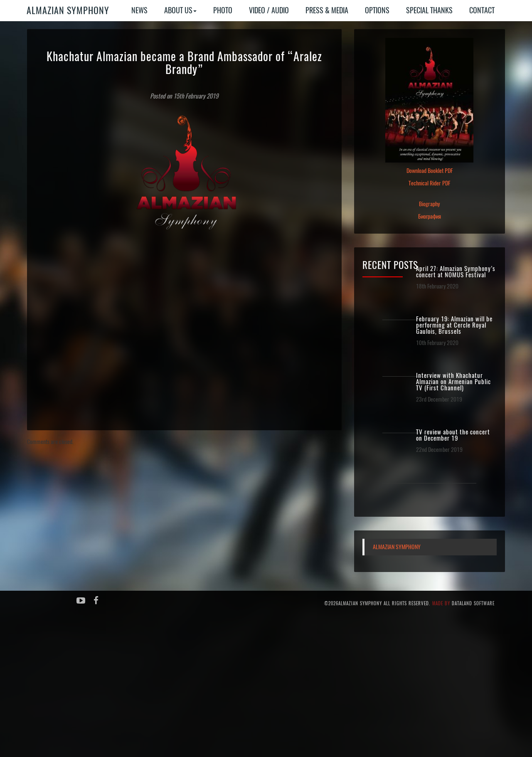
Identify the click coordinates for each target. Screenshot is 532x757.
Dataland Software (473, 603)
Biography (429, 204)
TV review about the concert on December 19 (453, 435)
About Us (180, 10)
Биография (430, 216)
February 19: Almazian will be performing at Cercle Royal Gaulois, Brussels (454, 325)
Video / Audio (269, 10)
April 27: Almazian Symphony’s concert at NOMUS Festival (456, 272)
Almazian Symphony (68, 10)
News (139, 10)
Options (377, 10)
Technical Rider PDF (429, 183)
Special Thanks (429, 10)
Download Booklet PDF (430, 171)
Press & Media (327, 10)
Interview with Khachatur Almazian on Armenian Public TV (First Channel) (453, 382)
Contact (482, 10)
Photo (223, 10)
